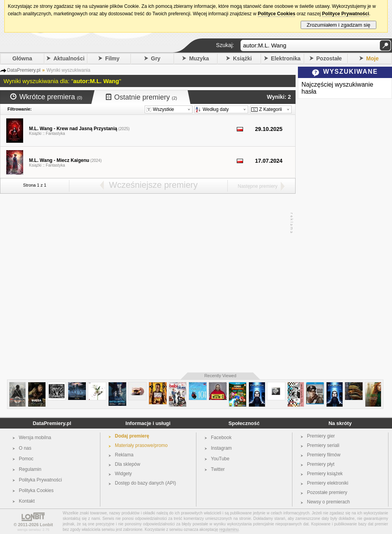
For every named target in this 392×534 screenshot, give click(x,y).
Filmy (112, 58)
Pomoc (26, 459)
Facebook (221, 438)
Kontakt (27, 501)
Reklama (124, 455)
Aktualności (69, 58)
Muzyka (199, 58)
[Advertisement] (78, 283)
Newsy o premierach (328, 502)
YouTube (220, 459)
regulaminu (229, 529)
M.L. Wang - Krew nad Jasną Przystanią (73, 129)
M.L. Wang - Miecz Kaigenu (59, 160)
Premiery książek (325, 474)
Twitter (218, 469)
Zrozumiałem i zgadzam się (338, 25)
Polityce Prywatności (345, 14)
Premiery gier (321, 436)
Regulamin (30, 469)
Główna (23, 58)
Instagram (221, 448)
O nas (25, 448)
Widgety (123, 474)
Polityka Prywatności (40, 480)
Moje (372, 58)
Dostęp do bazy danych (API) (145, 483)
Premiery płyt (321, 464)
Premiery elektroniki (328, 483)
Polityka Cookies (36, 490)
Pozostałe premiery (327, 492)
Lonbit (47, 525)
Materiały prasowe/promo (141, 445)
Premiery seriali (323, 445)
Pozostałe (329, 58)
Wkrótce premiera (46, 97)
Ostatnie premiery (142, 97)
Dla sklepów (128, 464)
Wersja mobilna (35, 438)
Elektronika (286, 58)
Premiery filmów (324, 455)
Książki (242, 58)
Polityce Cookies (276, 14)
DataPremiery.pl (52, 423)
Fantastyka (55, 133)
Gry (156, 58)
